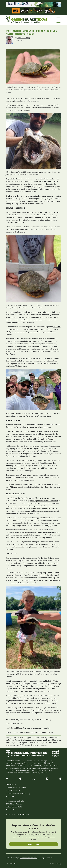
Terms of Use (11, 863)
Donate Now (33, 844)
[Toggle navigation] (58, 20)
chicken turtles (49, 463)
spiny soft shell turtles (15, 434)
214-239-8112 (11, 810)
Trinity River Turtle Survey (17, 181)
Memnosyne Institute (15, 801)
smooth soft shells (44, 460)
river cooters (44, 431)
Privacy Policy (56, 863)
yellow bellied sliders (30, 439)
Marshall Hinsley (24, 38)
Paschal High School (25, 105)
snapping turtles (32, 434)
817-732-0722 (11, 796)
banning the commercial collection (44, 501)
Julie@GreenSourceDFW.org (18, 793)
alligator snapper (40, 448)
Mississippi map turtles (49, 434)
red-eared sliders (22, 431)
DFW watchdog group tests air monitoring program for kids (30, 732)
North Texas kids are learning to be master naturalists (28, 728)
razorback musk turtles (19, 436)
